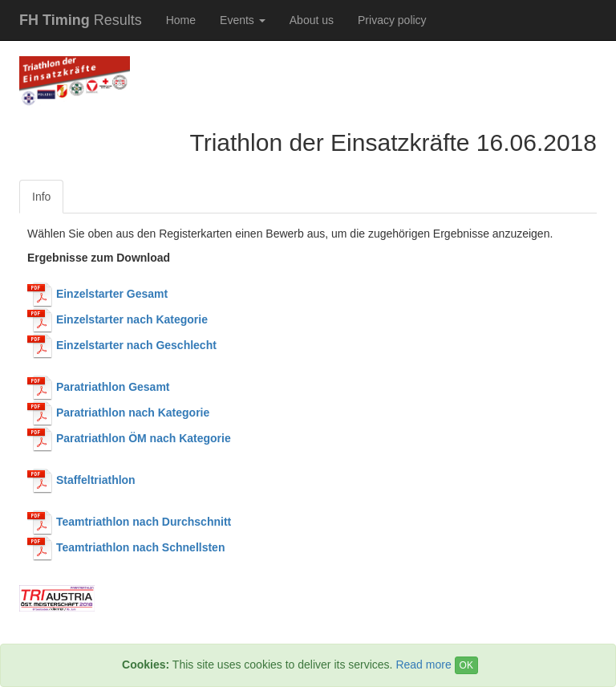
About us (312, 20)
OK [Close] (466, 665)
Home (181, 20)
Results (81, 20)
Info (41, 197)
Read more (423, 665)
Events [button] (243, 20)
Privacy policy (392, 20)
